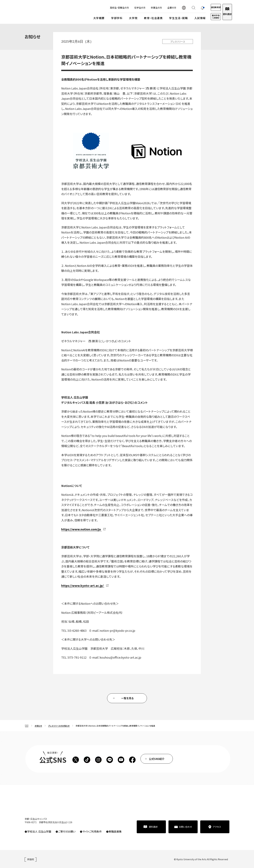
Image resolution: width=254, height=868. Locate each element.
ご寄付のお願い (67, 831)
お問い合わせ (185, 827)
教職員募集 (115, 831)
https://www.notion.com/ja (81, 529)
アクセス (217, 827)
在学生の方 (127, 8)
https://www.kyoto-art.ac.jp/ (82, 585)
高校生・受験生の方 (106, 8)
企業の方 (159, 8)
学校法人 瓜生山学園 (39, 831)
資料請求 (224, 14)
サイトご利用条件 (92, 831)
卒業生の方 (143, 8)
